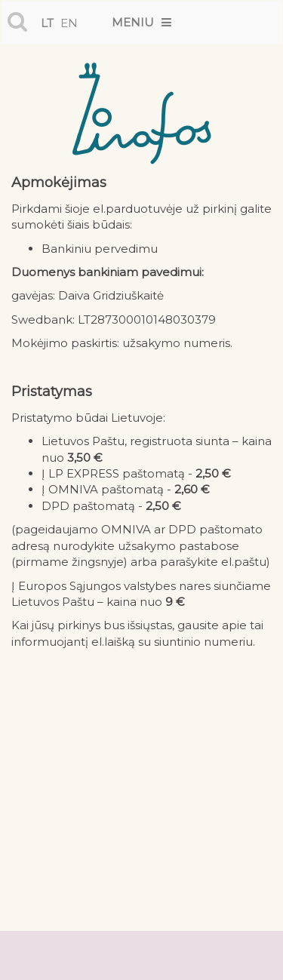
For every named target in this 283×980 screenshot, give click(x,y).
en (69, 23)
